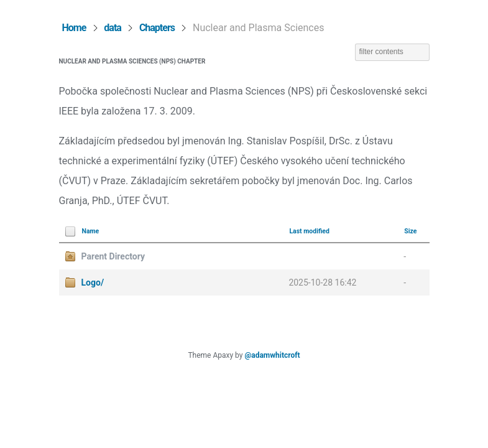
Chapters (157, 28)
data (113, 28)
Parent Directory (113, 256)
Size (410, 231)
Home (74, 28)
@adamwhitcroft (272, 355)
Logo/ (93, 282)
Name (91, 231)
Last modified (309, 231)
